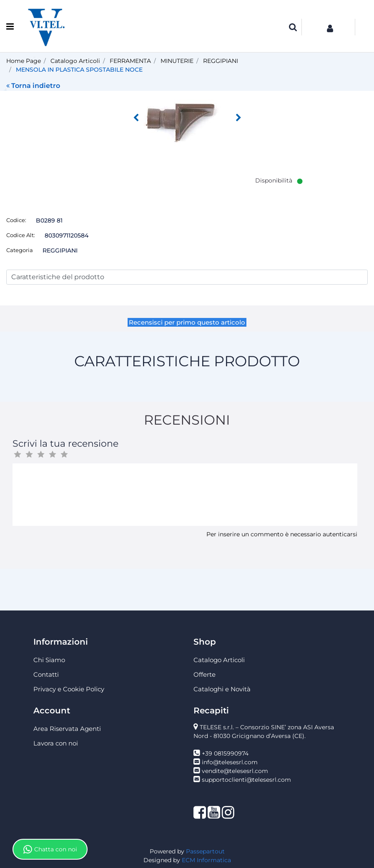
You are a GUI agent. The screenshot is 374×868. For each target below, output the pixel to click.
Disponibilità (274, 180)
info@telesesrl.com (230, 762)
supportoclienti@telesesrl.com (246, 780)
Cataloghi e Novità (222, 689)
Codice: (16, 220)
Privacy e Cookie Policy (69, 689)
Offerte (205, 674)
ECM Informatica (206, 860)
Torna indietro (33, 86)
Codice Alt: (21, 235)
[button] (293, 27)
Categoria (20, 250)
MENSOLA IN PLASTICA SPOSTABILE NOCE (79, 70)
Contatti (46, 674)
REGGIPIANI (221, 61)
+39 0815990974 (225, 753)
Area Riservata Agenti (67, 729)
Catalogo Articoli (75, 61)
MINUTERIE (177, 61)
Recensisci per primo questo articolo (187, 322)
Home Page (24, 61)
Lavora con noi (56, 743)
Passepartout (205, 851)
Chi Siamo (49, 660)
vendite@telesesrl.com (235, 771)
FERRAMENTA (130, 61)
